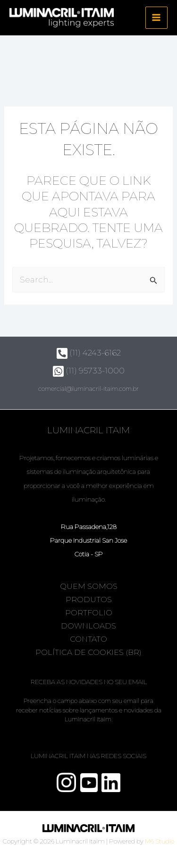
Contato (88, 639)
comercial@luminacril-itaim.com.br (88, 389)
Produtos (89, 599)
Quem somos (89, 586)
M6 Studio (160, 841)
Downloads (88, 626)
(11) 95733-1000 (89, 371)
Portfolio (89, 613)
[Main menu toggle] (157, 18)
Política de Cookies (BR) (88, 652)
